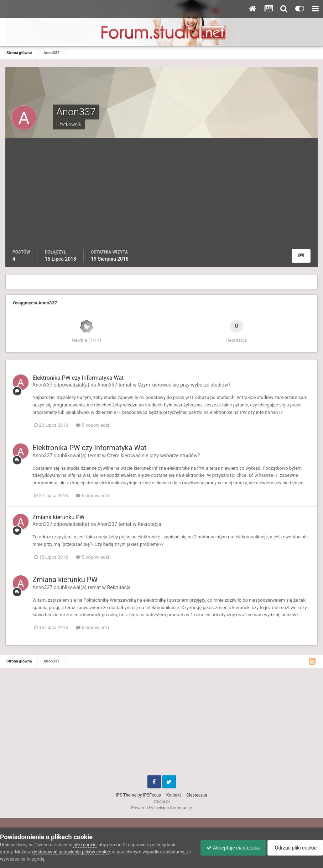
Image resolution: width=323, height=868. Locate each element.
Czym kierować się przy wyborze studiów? (184, 385)
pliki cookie (85, 845)
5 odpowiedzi (92, 425)
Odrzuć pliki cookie (294, 848)
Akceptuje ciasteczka (230, 848)
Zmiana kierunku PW (58, 517)
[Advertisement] (162, 196)
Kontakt (174, 795)
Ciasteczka (197, 795)
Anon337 (42, 385)
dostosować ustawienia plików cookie (71, 852)
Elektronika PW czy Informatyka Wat (78, 378)
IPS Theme (126, 795)
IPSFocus (152, 795)
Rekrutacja (150, 524)
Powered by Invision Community (161, 808)
